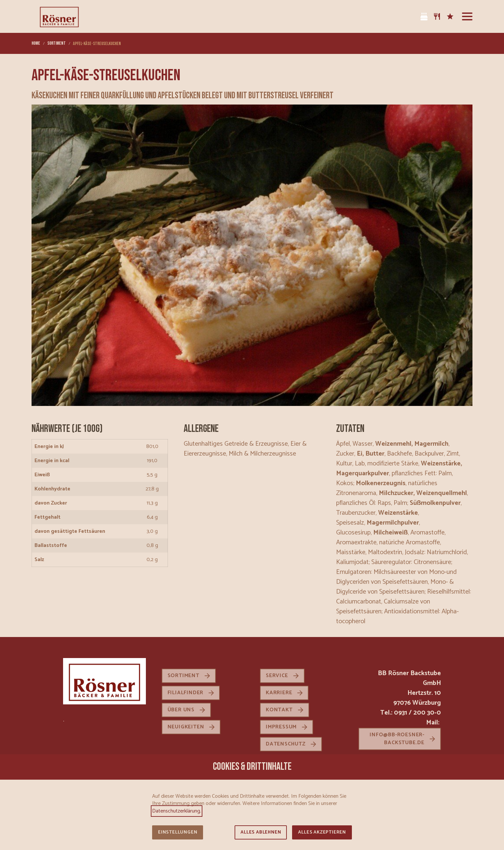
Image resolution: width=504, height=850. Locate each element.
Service (277, 676)
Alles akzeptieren (322, 832)
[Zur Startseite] (59, 16)
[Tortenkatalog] (424, 16)
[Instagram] (398, 16)
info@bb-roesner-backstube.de (397, 739)
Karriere (279, 693)
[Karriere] (450, 16)
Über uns (181, 710)
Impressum (281, 727)
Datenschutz (286, 744)
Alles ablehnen (261, 832)
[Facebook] (411, 16)
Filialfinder (186, 693)
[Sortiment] (437, 16)
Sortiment (183, 676)
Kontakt (279, 710)
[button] (467, 16)
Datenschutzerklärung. (177, 811)
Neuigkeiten (186, 727)
